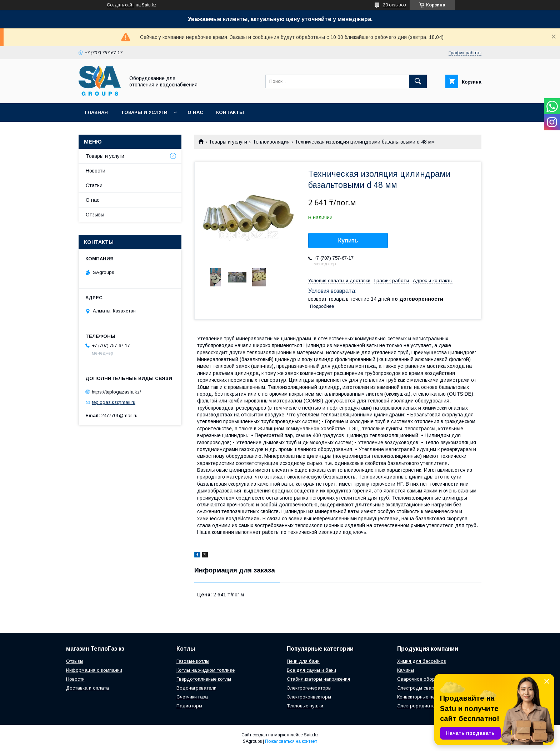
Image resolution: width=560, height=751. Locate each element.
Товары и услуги (144, 112)
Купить (348, 241)
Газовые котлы (193, 661)
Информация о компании (94, 670)
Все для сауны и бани (311, 670)
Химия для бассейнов (422, 661)
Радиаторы (189, 706)
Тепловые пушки (305, 706)
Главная (96, 112)
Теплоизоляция (271, 142)
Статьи (94, 185)
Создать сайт (120, 5)
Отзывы (95, 215)
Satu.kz (311, 735)
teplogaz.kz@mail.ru (114, 402)
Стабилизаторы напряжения (318, 679)
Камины (406, 670)
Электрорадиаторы (419, 706)
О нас (195, 112)
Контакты (230, 112)
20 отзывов (394, 5)
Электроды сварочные (422, 688)
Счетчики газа (192, 697)
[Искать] (418, 81)
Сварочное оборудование (427, 679)
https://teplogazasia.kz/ (116, 392)
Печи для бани (303, 661)
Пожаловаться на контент (291, 741)
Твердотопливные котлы (204, 679)
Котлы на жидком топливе (206, 670)
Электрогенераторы (309, 688)
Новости (96, 171)
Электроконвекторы (309, 697)
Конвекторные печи (418, 697)
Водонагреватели (196, 688)
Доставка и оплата (87, 688)
